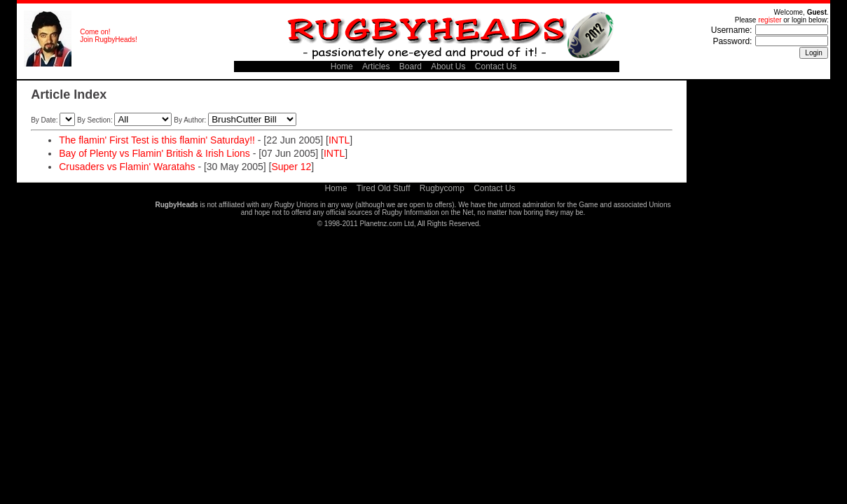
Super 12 (291, 167)
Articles (376, 66)
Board (411, 66)
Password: (732, 41)
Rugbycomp (442, 188)
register (770, 20)
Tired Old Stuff (384, 188)
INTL (339, 140)
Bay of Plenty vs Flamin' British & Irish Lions (154, 153)
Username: (732, 30)
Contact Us (496, 66)
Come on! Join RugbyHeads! (109, 36)
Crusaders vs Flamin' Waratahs (127, 167)
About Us (448, 66)
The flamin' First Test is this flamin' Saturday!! (157, 140)
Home (342, 66)
